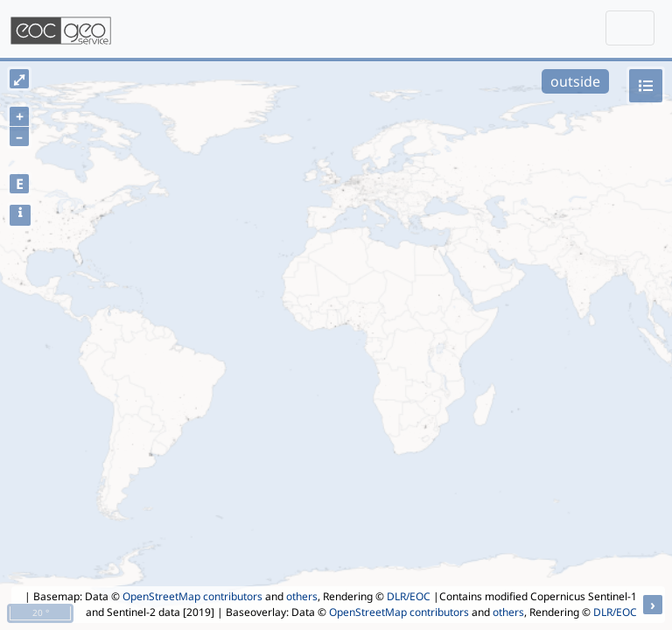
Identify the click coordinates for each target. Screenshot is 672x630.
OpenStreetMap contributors (192, 596)
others (302, 596)
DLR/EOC (409, 596)
